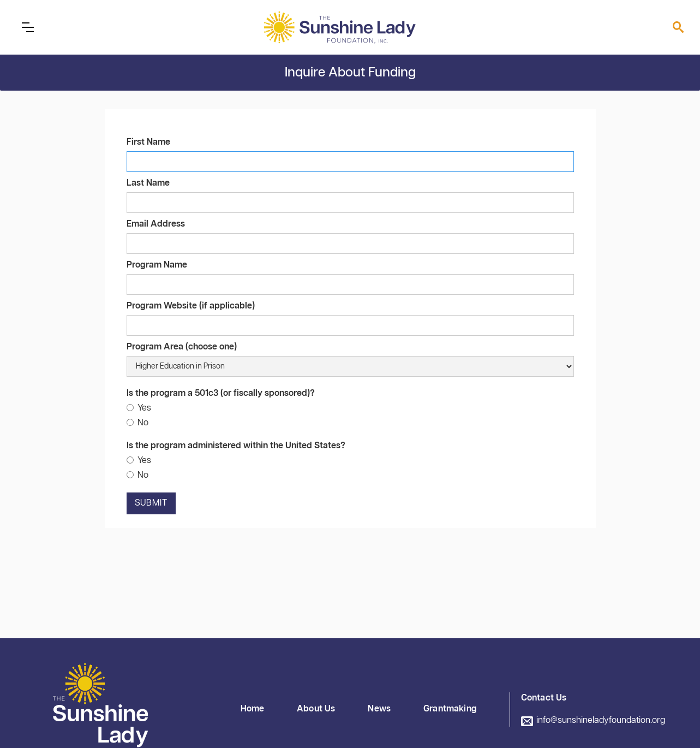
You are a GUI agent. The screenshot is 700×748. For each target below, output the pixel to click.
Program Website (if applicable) (191, 306)
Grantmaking (450, 709)
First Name (148, 142)
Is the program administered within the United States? (236, 446)
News (379, 709)
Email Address (156, 224)
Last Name (148, 183)
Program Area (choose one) (182, 347)
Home (253, 709)
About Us (316, 709)
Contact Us (544, 698)
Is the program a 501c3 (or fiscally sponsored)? (221, 393)
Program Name (157, 265)
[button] (28, 27)
